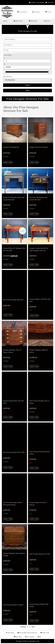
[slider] (5, 72)
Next (33, 627)
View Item (8, 162)
